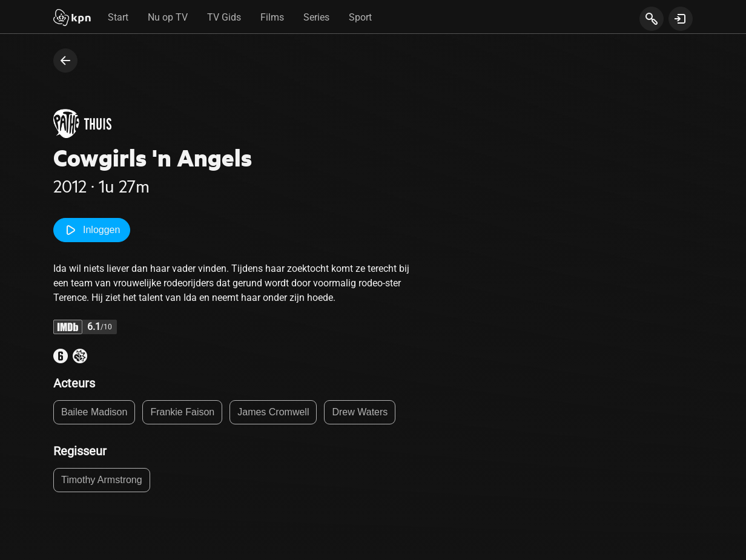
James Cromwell (273, 412)
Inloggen (92, 230)
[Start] (72, 19)
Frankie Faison (182, 412)
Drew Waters (360, 412)
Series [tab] (316, 17)
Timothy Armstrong (102, 480)
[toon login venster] (681, 19)
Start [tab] (118, 17)
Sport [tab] (360, 17)
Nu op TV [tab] (168, 17)
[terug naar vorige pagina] (65, 61)
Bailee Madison (94, 412)
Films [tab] (272, 17)
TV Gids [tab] (224, 17)
